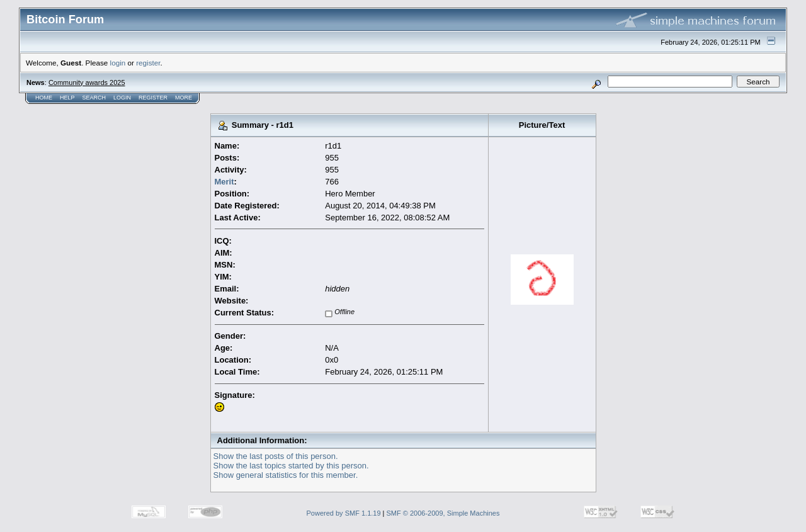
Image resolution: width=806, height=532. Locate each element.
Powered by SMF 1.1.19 (344, 513)
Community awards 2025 (87, 82)
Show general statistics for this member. (286, 475)
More (184, 98)
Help (67, 98)
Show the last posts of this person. (276, 456)
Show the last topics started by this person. (291, 466)
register (148, 63)
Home (44, 98)
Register (153, 98)
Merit (224, 182)
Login (122, 98)
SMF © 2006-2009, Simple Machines (443, 513)
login (118, 63)
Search (94, 98)
